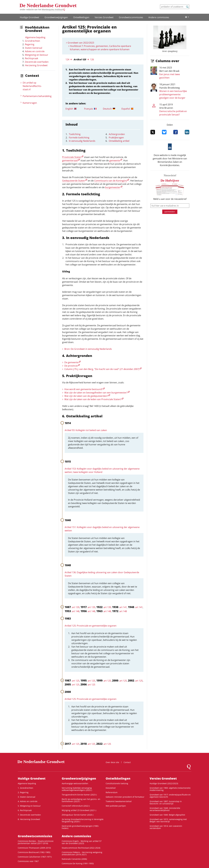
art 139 (76, 607)
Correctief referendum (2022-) (76, 806)
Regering (30, 44)
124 (67, 59)
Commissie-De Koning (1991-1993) (78, 863)
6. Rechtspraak (25, 810)
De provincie (71, 366)
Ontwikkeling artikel (119, 141)
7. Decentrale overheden (29, 815)
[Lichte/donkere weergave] (187, 17)
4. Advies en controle (28, 801)
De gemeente (71, 362)
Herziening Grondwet (36, 65)
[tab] (75, 109)
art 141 (123, 607)
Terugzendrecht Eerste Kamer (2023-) (79, 795)
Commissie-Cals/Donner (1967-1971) (35, 857)
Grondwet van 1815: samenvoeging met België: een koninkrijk (168, 820)
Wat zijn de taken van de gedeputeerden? (86, 396)
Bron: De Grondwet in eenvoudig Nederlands (88, 349)
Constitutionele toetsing (117, 783)
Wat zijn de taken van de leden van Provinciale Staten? (93, 399)
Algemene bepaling (35, 37)
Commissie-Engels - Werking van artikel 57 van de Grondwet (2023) (82, 842)
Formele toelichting (79, 138)
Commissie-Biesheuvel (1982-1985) (34, 852)
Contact (127, 762)
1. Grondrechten (25, 788)
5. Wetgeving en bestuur (29, 806)
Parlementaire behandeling (37, 96)
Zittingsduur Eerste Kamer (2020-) (78, 815)
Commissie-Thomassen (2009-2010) (34, 848)
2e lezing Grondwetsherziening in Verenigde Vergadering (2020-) (83, 820)
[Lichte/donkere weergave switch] (187, 17)
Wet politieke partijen (116, 806)
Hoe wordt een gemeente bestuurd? (84, 389)
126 (92, 59)
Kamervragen (30, 103)
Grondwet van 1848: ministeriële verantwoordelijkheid (165, 809)
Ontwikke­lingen (81, 17)
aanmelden (170, 212)
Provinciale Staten (72, 157)
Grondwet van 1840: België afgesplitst (167, 815)
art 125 (76, 681)
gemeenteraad (70, 160)
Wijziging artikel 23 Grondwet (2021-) (79, 810)
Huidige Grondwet (30, 17)
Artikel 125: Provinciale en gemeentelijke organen (91, 626)
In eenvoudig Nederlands (82, 141)
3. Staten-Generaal (27, 797)
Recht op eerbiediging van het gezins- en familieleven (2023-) (81, 800)
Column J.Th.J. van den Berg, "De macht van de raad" (102, 369)
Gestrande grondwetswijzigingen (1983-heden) (80, 827)
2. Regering (23, 792)
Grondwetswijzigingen (56, 17)
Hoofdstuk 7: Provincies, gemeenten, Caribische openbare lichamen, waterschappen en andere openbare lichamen (100, 48)
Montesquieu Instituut (52, 9)
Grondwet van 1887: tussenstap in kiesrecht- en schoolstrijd (166, 802)
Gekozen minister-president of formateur (125, 797)
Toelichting (75, 134)
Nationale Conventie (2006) (74, 859)
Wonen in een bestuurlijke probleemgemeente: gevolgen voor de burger (173, 94)
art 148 (76, 611)
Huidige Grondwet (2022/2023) (164, 783)
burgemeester (113, 187)
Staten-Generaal (34, 48)
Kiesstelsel (111, 788)
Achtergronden (117, 134)
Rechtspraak (31, 58)
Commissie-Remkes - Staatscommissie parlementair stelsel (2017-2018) (36, 842)
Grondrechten (32, 41)
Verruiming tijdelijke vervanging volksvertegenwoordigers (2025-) (77, 789)
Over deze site (112, 762)
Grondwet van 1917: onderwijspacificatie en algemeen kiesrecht (170, 796)
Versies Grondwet (104, 17)
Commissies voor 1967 (28, 861)
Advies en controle (35, 51)
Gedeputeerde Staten (74, 181)
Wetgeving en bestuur (37, 55)
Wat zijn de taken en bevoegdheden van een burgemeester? (96, 393)
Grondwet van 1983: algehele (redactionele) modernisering (170, 789)
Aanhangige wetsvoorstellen (75, 783)
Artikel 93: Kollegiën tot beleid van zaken (86, 430)
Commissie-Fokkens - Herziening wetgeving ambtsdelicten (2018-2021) (82, 853)
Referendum (112, 792)
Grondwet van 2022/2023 (81, 43)
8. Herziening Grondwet (29, 819)
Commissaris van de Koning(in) (111, 181)
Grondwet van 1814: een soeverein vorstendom (166, 827)
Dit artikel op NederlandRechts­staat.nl (32, 86)
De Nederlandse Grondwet (48, 5)
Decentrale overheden (37, 62)
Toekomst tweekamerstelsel (119, 801)
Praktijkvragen (116, 138)
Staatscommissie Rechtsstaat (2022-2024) (81, 848)
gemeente (115, 160)
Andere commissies (159, 17)
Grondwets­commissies (131, 17)
